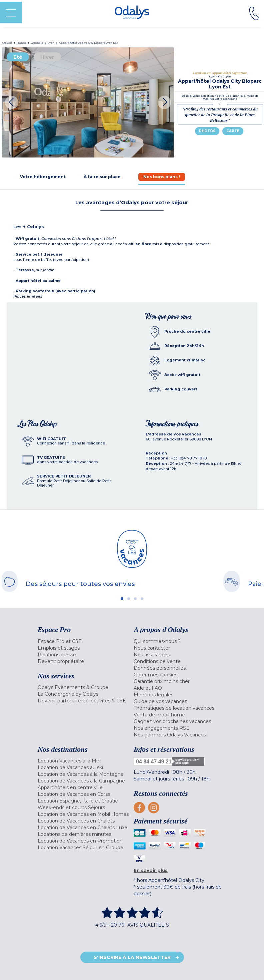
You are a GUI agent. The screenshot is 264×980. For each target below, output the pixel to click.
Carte (233, 131)
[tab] (43, 177)
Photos (207, 131)
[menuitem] (84, 641)
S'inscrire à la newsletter (132, 957)
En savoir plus (151, 870)
